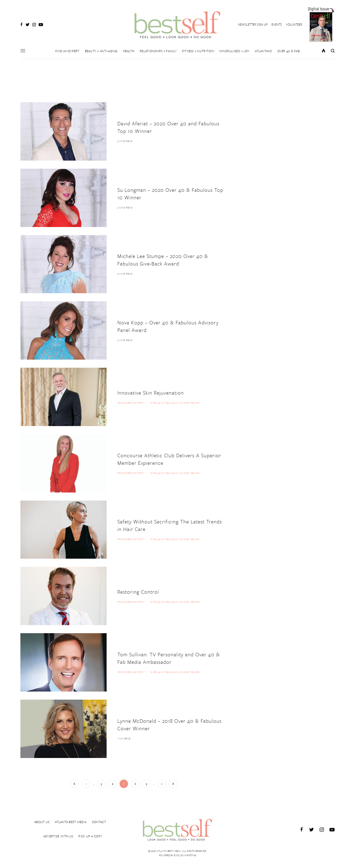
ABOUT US (42, 820)
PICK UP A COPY (90, 837)
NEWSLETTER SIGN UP (253, 24)
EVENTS (277, 24)
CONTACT (99, 820)
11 (162, 784)
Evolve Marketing (185, 855)
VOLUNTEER (294, 24)
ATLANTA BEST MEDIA (71, 820)
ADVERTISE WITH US (58, 837)
